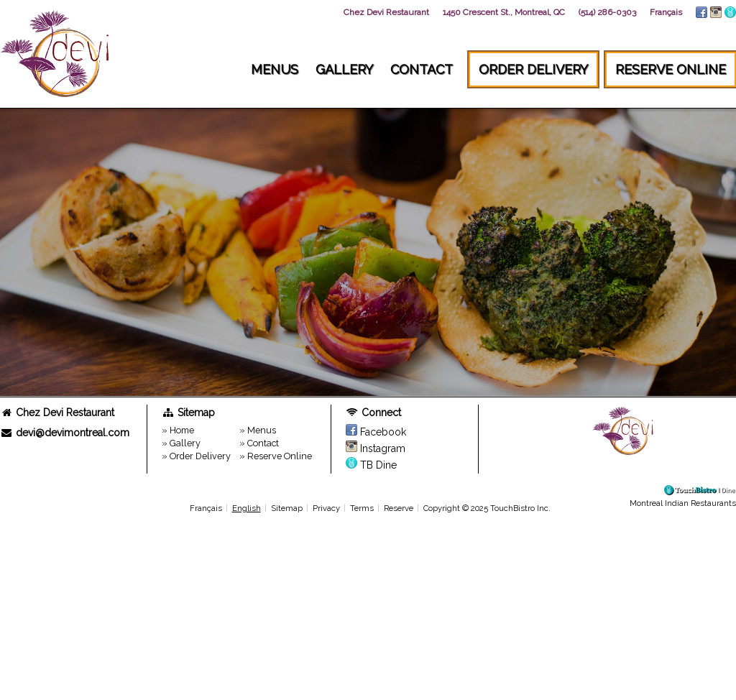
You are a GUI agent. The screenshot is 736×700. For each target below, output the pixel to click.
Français (206, 508)
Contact (422, 69)
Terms (362, 508)
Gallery (344, 69)
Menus (275, 69)
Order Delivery (533, 69)
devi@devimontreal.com (65, 433)
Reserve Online (671, 69)
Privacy (326, 508)
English (247, 508)
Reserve (399, 508)
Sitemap (287, 508)
